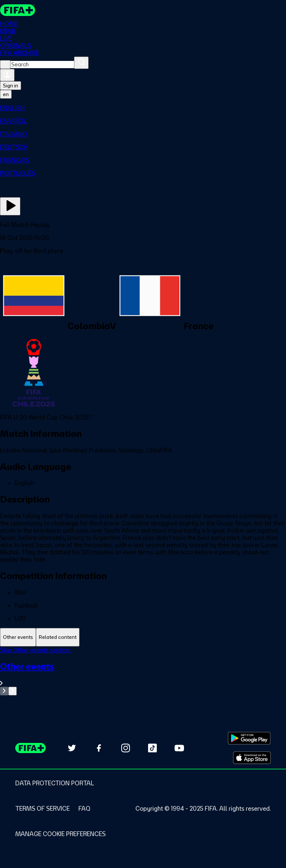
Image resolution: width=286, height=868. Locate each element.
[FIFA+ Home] (18, 10)
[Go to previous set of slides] (4, 691)
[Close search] (5, 65)
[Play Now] (10, 206)
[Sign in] (7, 75)
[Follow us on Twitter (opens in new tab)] (72, 748)
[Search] (81, 63)
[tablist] (143, 637)
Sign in (11, 86)
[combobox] (42, 65)
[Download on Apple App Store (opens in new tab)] (252, 758)
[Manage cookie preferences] (60, 834)
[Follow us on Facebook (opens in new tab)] (99, 748)
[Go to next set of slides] (13, 691)
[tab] (18, 637)
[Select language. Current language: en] (6, 94)
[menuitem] (143, 108)
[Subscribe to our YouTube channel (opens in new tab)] (179, 748)
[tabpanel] (143, 671)
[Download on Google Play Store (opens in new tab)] (249, 738)
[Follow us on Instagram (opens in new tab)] (126, 748)
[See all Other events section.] (143, 674)
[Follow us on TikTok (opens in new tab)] (152, 748)
